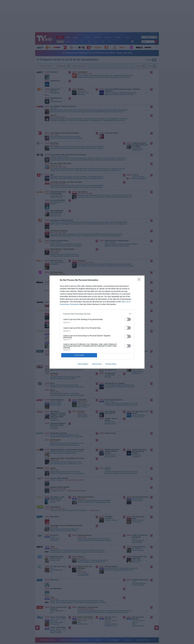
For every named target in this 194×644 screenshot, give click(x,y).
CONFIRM (79, 355)
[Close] (140, 280)
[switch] (128, 319)
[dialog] (97, 322)
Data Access (97, 364)
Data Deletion (83, 364)
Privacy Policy (111, 364)
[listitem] (97, 314)
